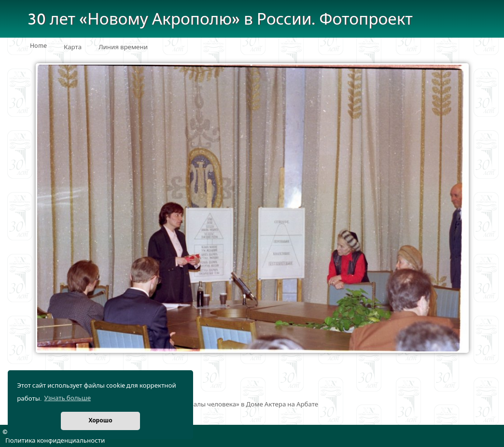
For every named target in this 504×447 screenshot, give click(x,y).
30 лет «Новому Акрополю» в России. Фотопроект (220, 20)
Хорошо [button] (100, 421)
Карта (73, 47)
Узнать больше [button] (67, 398)
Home (38, 46)
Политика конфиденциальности (55, 441)
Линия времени (123, 47)
